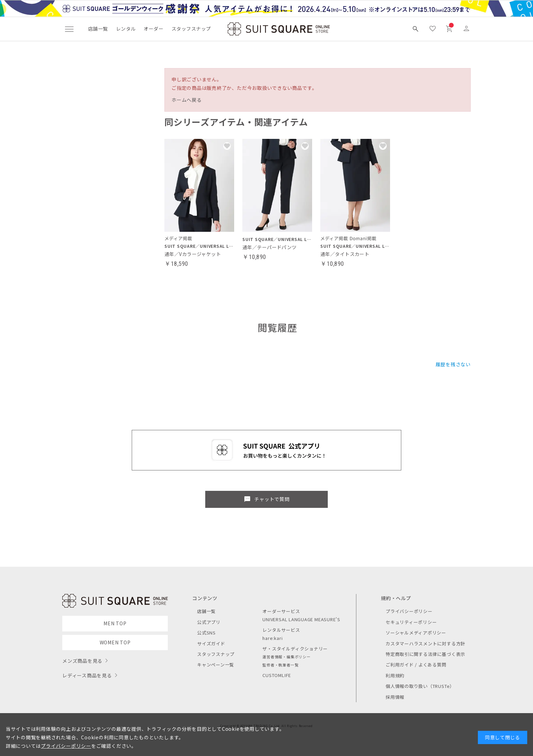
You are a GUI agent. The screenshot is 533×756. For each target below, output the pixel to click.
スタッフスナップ (191, 29)
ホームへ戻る (187, 100)
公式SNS (206, 633)
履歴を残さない (453, 364)
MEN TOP (115, 623)
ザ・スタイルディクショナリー (295, 649)
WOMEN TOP (115, 642)
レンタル (126, 29)
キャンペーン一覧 (216, 665)
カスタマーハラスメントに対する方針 (425, 644)
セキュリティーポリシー (411, 622)
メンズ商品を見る (82, 661)
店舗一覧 (98, 29)
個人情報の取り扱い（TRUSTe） (420, 686)
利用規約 (395, 675)
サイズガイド (211, 644)
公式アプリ (209, 622)
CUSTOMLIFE (277, 675)
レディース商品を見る (87, 675)
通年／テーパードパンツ (270, 247)
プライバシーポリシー (409, 611)
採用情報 (395, 697)
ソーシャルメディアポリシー (416, 633)
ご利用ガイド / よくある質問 (416, 665)
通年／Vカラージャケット (193, 254)
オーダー (154, 29)
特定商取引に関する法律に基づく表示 (425, 654)
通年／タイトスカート (345, 254)
